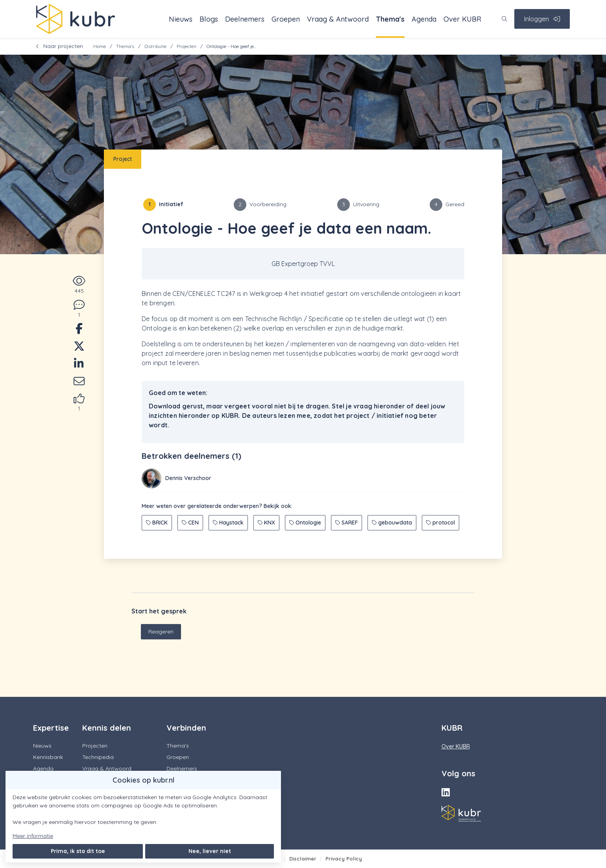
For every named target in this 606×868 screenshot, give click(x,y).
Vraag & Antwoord (107, 768)
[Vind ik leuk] (79, 403)
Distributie (155, 46)
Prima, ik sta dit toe (78, 851)
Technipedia (98, 757)
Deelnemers (182, 768)
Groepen (178, 757)
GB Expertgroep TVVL (303, 264)
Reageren (161, 632)
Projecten (187, 46)
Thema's (125, 46)
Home (100, 46)
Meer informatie (33, 836)
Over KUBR (456, 746)
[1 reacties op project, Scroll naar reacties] (79, 309)
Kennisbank (48, 757)
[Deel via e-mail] (79, 382)
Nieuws (42, 746)
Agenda (43, 768)
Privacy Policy (344, 859)
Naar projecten (59, 46)
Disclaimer (303, 859)
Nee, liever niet (210, 851)
